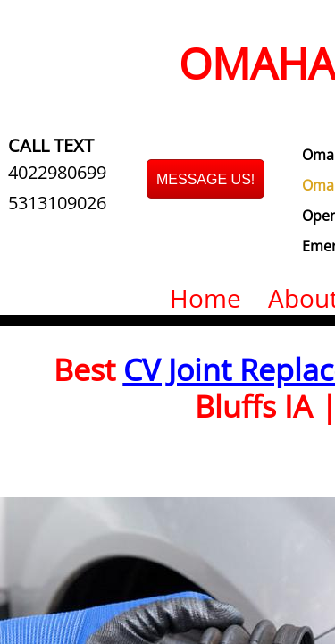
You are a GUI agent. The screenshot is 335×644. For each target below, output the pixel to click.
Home (205, 298)
